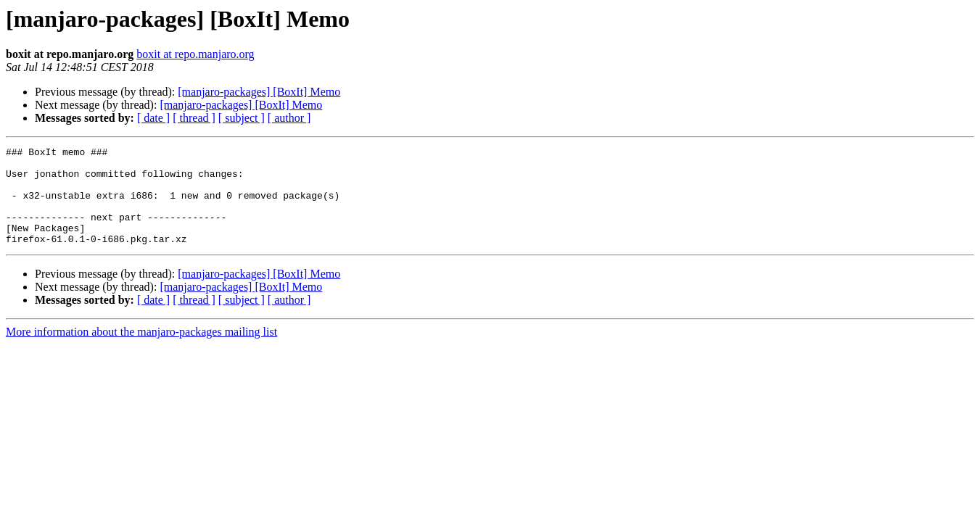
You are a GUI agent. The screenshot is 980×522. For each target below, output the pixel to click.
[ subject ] (242, 118)
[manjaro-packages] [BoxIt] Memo (259, 92)
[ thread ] (194, 118)
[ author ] (289, 118)
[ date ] (153, 118)
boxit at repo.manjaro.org (195, 54)
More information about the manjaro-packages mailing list (141, 351)
